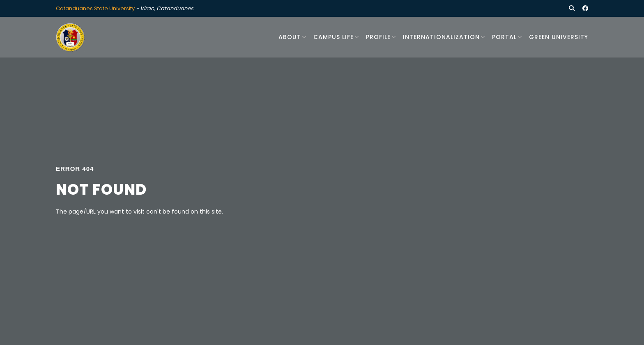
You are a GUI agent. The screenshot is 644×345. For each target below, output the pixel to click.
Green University (559, 37)
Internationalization (441, 37)
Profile (378, 37)
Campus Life (333, 37)
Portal (504, 37)
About (290, 37)
